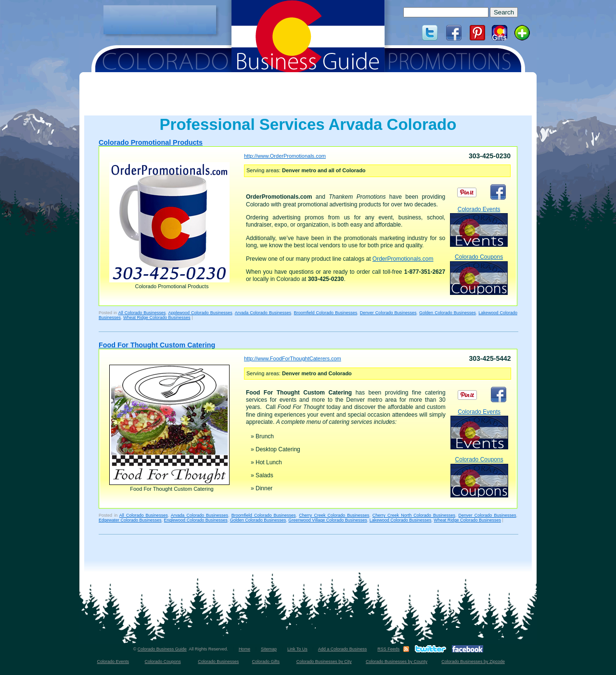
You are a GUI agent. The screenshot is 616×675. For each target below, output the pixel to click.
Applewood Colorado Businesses (200, 313)
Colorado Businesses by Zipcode (473, 662)
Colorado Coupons (479, 274)
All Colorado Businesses (142, 313)
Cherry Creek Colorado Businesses (334, 515)
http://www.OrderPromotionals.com (285, 156)
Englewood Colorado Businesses (196, 520)
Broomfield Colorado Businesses (326, 313)
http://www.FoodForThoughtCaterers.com (293, 358)
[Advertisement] (160, 20)
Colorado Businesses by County (397, 662)
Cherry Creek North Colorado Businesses (414, 515)
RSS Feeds (388, 649)
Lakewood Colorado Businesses (401, 520)
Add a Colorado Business (343, 649)
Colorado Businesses (218, 662)
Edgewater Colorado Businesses (130, 520)
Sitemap (269, 649)
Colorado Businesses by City (324, 662)
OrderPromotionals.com (403, 259)
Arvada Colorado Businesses (263, 313)
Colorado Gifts (266, 662)
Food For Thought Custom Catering (157, 345)
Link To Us (297, 649)
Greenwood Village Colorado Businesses (327, 520)
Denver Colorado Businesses (388, 313)
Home (244, 649)
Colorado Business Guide (162, 649)
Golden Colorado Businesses (448, 313)
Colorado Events (479, 226)
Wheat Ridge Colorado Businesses (157, 318)
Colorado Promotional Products (151, 142)
